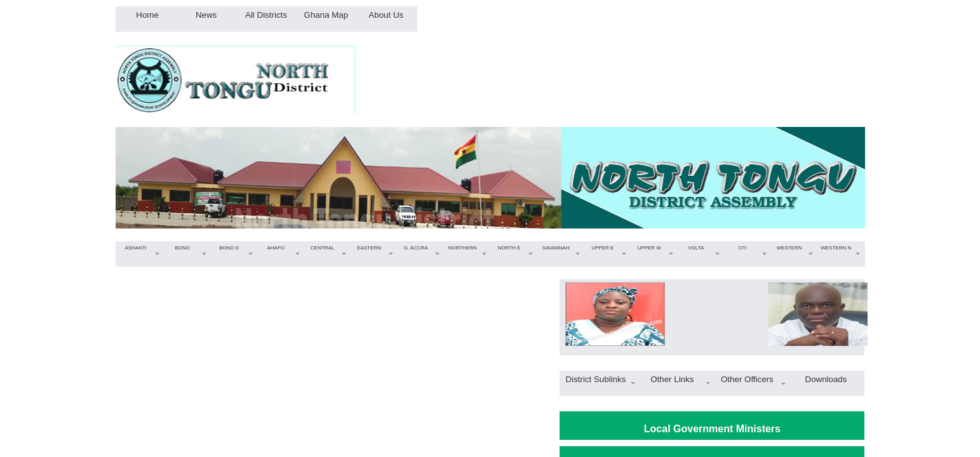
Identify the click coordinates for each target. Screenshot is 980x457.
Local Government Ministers (712, 429)
